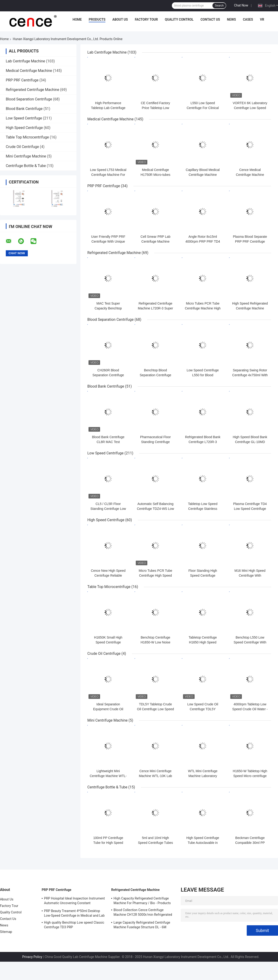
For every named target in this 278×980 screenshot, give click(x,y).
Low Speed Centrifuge (24, 118)
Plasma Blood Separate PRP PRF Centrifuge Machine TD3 (250, 241)
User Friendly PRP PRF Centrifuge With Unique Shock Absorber (108, 241)
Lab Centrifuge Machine (25, 61)
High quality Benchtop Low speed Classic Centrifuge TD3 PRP (74, 925)
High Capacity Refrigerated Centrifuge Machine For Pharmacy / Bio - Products (142, 901)
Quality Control (179, 19)
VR (262, 19)
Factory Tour (146, 19)
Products (97, 19)
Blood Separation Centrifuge (29, 99)
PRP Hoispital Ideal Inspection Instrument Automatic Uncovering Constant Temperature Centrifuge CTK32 (74, 901)
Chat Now (241, 5)
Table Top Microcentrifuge (27, 137)
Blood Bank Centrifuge (24, 109)
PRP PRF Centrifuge (22, 80)
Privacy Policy (32, 957)
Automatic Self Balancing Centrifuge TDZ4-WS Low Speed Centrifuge (155, 509)
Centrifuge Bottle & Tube (26, 166)
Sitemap (6, 932)
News (232, 19)
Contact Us (210, 19)
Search (219, 6)
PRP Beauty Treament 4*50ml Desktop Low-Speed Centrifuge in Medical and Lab (74, 913)
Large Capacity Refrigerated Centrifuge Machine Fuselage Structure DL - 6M (142, 925)
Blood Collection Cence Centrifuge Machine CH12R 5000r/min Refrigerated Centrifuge (143, 913)
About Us (120, 19)
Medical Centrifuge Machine (29, 71)
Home (77, 19)
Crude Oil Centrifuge (22, 147)
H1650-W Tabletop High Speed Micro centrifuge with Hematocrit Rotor (250, 776)
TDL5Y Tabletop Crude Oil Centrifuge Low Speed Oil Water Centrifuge (155, 709)
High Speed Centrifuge (24, 128)
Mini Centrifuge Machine (26, 156)
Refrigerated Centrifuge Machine (32, 90)
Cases (248, 19)
